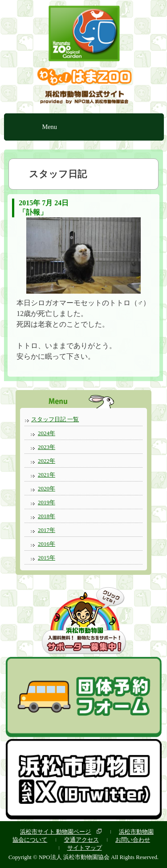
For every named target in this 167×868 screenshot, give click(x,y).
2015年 (47, 558)
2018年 (47, 516)
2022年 (47, 461)
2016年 (47, 544)
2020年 (47, 488)
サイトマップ (85, 848)
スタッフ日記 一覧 (55, 419)
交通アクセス (81, 840)
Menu (49, 127)
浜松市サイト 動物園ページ (55, 832)
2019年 (47, 502)
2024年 (47, 433)
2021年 (47, 475)
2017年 (47, 530)
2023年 (47, 447)
